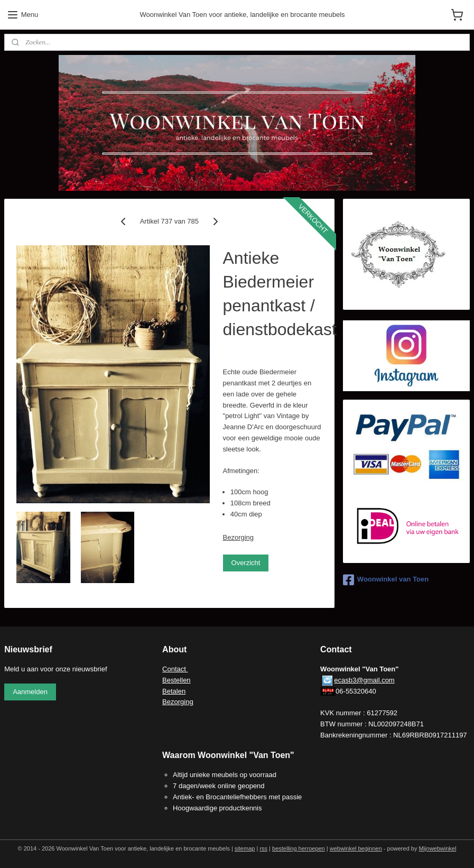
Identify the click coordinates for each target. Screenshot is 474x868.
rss (263, 848)
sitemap (245, 848)
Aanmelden (30, 692)
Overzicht (246, 563)
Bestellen (176, 680)
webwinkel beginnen (356, 848)
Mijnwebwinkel (437, 848)
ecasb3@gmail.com (364, 680)
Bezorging (239, 537)
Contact (175, 669)
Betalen (174, 691)
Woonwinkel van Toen (386, 580)
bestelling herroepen (299, 848)
